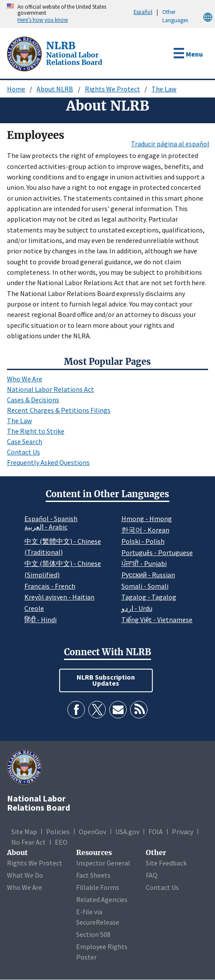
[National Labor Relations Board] (25, 53)
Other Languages (189, 16)
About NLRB (55, 89)
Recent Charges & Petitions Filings (59, 410)
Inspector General (103, 863)
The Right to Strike (36, 431)
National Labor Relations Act (50, 389)
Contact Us (24, 452)
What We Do (25, 875)
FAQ (152, 875)
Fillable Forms (98, 887)
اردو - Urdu (137, 608)
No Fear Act (29, 842)
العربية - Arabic (46, 527)
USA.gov (127, 832)
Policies (58, 832)
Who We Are (25, 379)
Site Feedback (166, 863)
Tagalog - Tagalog (149, 597)
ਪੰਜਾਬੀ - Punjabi (144, 563)
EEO (61, 842)
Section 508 (93, 934)
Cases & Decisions (33, 400)
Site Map (24, 832)
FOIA (156, 832)
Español (143, 12)
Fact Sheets (93, 875)
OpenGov (92, 832)
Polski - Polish (143, 541)
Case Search (25, 441)
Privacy (183, 832)
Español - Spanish (51, 519)
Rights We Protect (113, 89)
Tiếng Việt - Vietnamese (157, 620)
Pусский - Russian (148, 575)
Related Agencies (102, 899)
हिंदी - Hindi (40, 620)
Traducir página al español (170, 144)
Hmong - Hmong (147, 519)
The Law (164, 89)
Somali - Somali (145, 586)
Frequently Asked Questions (48, 462)
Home (16, 89)
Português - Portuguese (157, 552)
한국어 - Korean (145, 530)
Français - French (50, 586)
